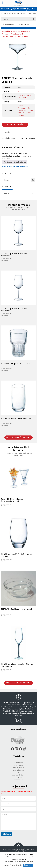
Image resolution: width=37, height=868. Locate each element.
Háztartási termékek (25, 110)
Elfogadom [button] (28, 865)
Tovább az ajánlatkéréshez (15, 162)
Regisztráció (25, 25)
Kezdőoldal (6, 31)
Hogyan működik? (18, 775)
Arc (19, 91)
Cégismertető (19, 768)
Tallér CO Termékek (20, 31)
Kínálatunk (18, 765)
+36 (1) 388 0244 (8, 14)
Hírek (18, 773)
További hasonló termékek (19, 438)
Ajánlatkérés (15, 125)
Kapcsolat (19, 780)
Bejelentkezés (10, 25)
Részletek (19, 865)
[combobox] (18, 194)
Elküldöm (7, 834)
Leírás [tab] (7, 132)
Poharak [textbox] (18, 194)
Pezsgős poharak (17, 34)
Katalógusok (18, 770)
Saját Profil (19, 763)
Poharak (5, 34)
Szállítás (18, 778)
